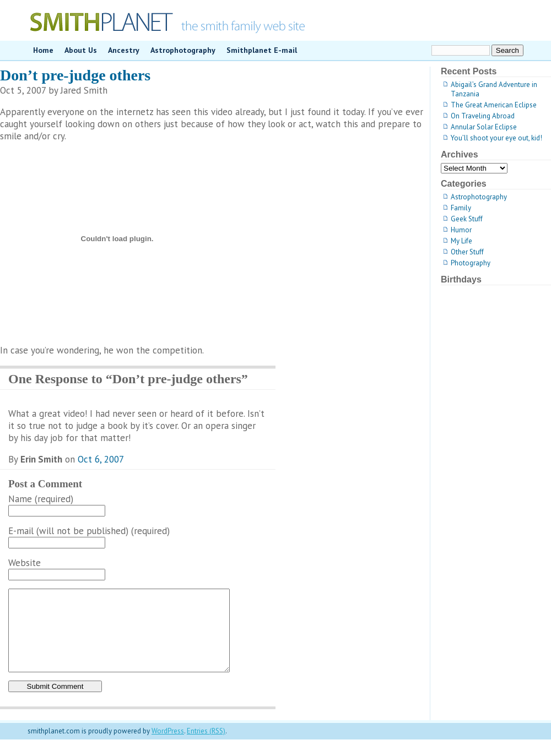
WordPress (168, 747)
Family (461, 208)
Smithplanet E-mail (262, 50)
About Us (81, 50)
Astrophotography (183, 50)
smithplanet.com (275, 20)
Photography (471, 263)
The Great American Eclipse (494, 105)
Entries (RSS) (206, 747)
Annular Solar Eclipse (484, 127)
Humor (461, 230)
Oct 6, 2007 (101, 459)
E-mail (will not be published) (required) (89, 531)
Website (25, 563)
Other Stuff (467, 252)
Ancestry (124, 50)
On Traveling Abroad (483, 116)
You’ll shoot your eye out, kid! (496, 138)
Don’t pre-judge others (75, 75)
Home (43, 50)
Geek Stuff (467, 219)
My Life (461, 241)
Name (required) (41, 499)
